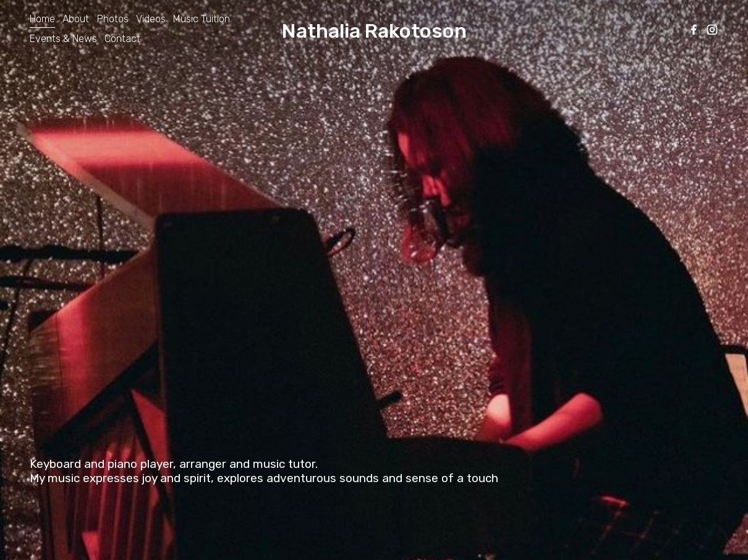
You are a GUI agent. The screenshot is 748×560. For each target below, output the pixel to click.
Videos (151, 19)
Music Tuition (202, 19)
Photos (113, 19)
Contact (122, 39)
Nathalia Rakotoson (374, 31)
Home (42, 19)
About (76, 19)
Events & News (63, 39)
